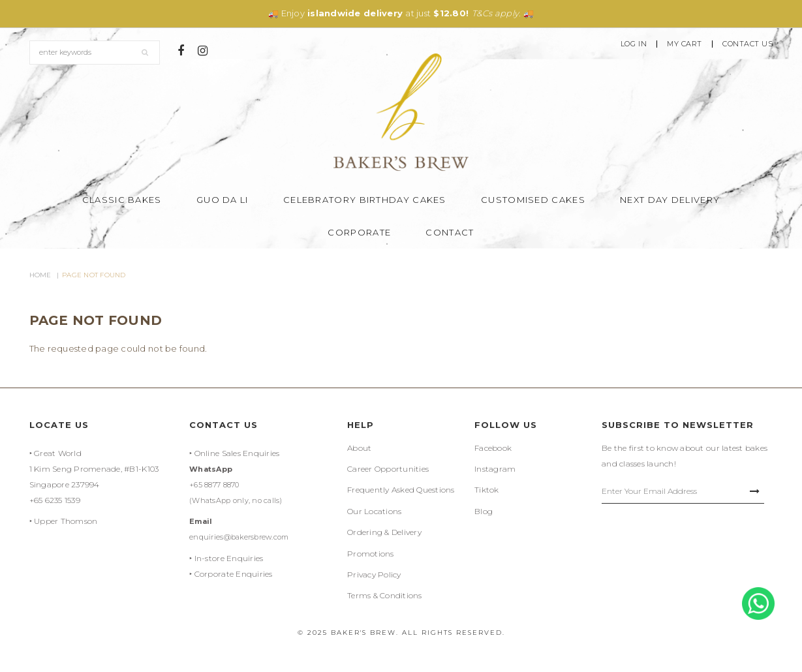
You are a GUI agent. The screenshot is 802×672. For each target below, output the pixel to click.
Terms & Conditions (385, 595)
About (359, 448)
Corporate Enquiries (234, 574)
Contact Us (748, 44)
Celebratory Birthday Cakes (365, 200)
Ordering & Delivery (384, 532)
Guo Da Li (223, 200)
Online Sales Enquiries (237, 453)
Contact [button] (450, 232)
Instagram (495, 469)
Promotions (371, 554)
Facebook (493, 448)
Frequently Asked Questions (401, 490)
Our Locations (374, 511)
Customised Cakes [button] (533, 200)
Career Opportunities (388, 469)
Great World (58, 453)
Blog (484, 511)
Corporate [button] (359, 232)
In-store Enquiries (229, 558)
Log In (634, 44)
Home (40, 275)
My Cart (685, 44)
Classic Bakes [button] (122, 200)
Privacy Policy (374, 574)
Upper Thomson (66, 521)
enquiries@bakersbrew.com (239, 537)
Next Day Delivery (670, 200)
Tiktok (487, 490)
